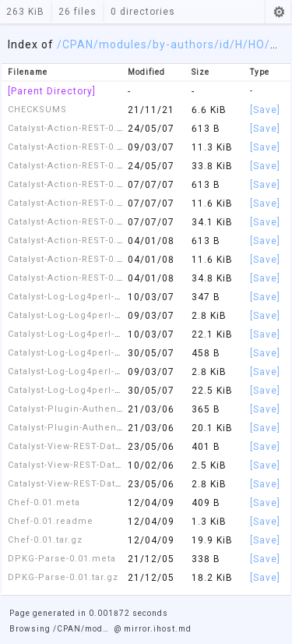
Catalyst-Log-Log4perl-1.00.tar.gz (86, 390)
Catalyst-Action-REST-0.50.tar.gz (83, 222)
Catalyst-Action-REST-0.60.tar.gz (83, 278)
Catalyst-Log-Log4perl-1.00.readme (91, 372)
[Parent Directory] (52, 91)
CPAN (78, 44)
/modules (120, 44)
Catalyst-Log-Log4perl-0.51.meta (84, 297)
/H (236, 44)
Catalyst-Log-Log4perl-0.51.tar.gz (86, 334)
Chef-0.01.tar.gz (45, 540)
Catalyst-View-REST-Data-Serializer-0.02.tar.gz (115, 484)
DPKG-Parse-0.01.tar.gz (63, 577)
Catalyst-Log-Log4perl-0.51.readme (91, 315)
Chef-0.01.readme (51, 521)
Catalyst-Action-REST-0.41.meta (81, 128)
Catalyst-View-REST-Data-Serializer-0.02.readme (121, 465)
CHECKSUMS (37, 110)
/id (222, 44)
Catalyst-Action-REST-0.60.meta (81, 241)
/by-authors (181, 44)
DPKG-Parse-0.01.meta (62, 559)
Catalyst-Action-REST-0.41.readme (88, 147)
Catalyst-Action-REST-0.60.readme (88, 259)
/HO (254, 44)
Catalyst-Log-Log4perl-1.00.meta (84, 353)
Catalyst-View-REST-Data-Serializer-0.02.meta (114, 446)
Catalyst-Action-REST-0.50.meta (81, 184)
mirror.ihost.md (158, 629)
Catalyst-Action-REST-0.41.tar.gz (83, 166)
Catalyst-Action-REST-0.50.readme (88, 203)
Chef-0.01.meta (44, 502)
